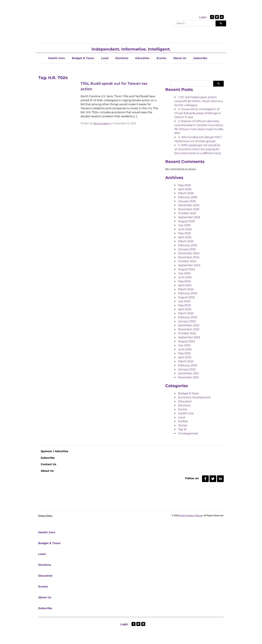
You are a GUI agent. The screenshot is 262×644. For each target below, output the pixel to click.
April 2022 (185, 357)
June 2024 (185, 277)
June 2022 (185, 349)
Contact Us (49, 464)
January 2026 (187, 201)
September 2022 (189, 337)
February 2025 (188, 245)
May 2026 (184, 185)
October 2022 (187, 333)
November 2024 (189, 257)
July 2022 (184, 345)
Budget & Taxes (83, 58)
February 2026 (188, 197)
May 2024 (184, 281)
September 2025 (189, 217)
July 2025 (184, 225)
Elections (122, 58)
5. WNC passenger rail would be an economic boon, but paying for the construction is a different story (198, 149)
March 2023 (186, 313)
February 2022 (188, 365)
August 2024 (187, 269)
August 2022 (186, 341)
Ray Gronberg (102, 123)
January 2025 (187, 249)
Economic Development (194, 397)
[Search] (221, 23)
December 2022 (189, 325)
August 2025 (186, 221)
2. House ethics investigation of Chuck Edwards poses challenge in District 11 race (198, 113)
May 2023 (184, 305)
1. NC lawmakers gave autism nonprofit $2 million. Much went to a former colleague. (199, 101)
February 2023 (188, 317)
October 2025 (187, 213)
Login (203, 17)
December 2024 (189, 253)
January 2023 (187, 321)
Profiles (183, 421)
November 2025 (189, 209)
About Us (180, 58)
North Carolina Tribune (191, 515)
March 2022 (186, 361)
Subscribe (200, 58)
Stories (183, 425)
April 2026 (185, 189)
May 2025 (184, 233)
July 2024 (184, 273)
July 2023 (184, 301)
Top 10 (182, 429)
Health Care (56, 58)
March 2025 (186, 241)
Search (218, 84)
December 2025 (189, 205)
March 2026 (186, 193)
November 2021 (188, 377)
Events (161, 58)
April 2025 (185, 237)
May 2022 (184, 353)
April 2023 (185, 309)
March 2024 (186, 289)
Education (142, 58)
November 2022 (189, 329)
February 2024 (188, 293)
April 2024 (185, 285)
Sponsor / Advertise (55, 451)
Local (105, 58)
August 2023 (186, 297)
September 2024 (189, 265)
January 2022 (187, 369)
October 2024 (187, 261)
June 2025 (185, 229)
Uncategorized (188, 433)
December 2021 (188, 373)
